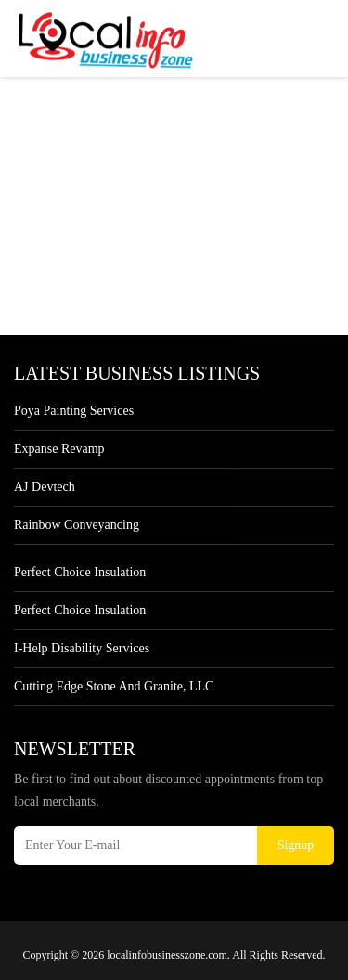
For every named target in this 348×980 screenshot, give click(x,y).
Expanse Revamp (59, 449)
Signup (296, 845)
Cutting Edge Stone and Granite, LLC (114, 686)
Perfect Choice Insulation (80, 572)
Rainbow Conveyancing (77, 525)
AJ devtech (45, 487)
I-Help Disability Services (82, 648)
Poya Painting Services (74, 411)
